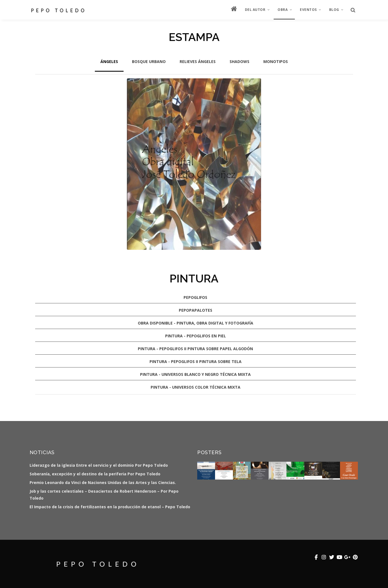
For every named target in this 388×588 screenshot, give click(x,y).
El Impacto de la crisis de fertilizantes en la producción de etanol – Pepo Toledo (110, 507)
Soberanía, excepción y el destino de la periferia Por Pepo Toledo (95, 474)
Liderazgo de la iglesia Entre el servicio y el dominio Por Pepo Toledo (99, 465)
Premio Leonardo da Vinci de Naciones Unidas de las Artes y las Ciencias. (103, 482)
